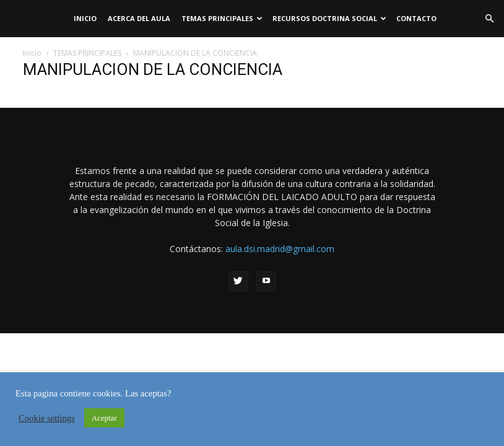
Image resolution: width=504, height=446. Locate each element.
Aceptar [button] (104, 418)
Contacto (416, 18)
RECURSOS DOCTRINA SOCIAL (329, 18)
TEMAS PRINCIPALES (222, 18)
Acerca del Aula (139, 18)
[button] (489, 19)
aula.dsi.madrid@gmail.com (280, 249)
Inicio (85, 18)
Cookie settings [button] (47, 418)
